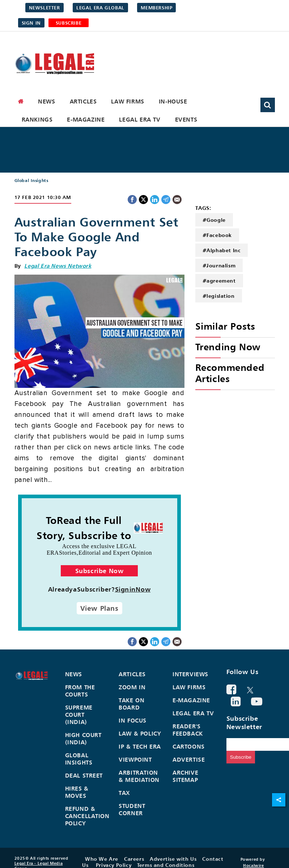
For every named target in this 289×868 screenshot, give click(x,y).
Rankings (37, 119)
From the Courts (80, 691)
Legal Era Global (100, 8)
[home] (21, 101)
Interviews (190, 674)
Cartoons (189, 746)
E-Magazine (86, 119)
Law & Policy (140, 733)
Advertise (189, 759)
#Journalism (219, 265)
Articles (83, 101)
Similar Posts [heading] (225, 326)
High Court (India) (83, 738)
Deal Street (84, 775)
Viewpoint (135, 759)
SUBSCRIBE (69, 23)
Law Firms (128, 101)
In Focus (133, 720)
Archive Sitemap (185, 776)
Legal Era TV (140, 119)
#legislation (219, 296)
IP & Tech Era (140, 746)
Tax (124, 793)
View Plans (99, 608)
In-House (173, 101)
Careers (134, 859)
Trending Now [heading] (228, 347)
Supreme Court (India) (79, 715)
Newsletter (44, 8)
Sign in (31, 23)
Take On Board (131, 704)
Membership (156, 8)
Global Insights (31, 180)
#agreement (219, 281)
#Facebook (217, 235)
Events (186, 119)
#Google (214, 220)
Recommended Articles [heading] (230, 373)
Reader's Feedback (188, 730)
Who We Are (102, 859)
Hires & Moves (77, 792)
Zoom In (132, 687)
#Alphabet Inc (222, 250)
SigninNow (133, 589)
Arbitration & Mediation (139, 776)
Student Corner (132, 809)
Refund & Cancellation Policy (87, 816)
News (46, 101)
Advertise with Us (173, 859)
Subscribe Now (99, 571)
